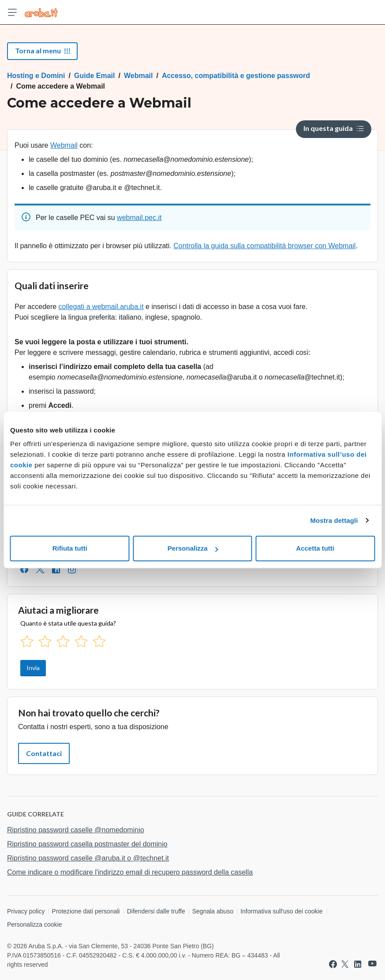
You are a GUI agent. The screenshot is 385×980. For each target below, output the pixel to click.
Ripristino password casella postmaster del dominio (87, 844)
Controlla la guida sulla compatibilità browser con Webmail (264, 246)
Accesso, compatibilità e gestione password (236, 76)
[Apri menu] (12, 12)
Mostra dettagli (334, 520)
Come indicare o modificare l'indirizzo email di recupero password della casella (130, 872)
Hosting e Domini (36, 76)
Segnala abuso (213, 911)
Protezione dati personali (86, 911)
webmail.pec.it (139, 218)
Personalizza (193, 548)
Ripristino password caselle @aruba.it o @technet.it (88, 858)
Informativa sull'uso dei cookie (281, 911)
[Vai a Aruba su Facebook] (333, 964)
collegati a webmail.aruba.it (101, 307)
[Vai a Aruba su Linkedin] (358, 964)
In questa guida (334, 128)
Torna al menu (42, 50)
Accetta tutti (315, 548)
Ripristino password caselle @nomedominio (76, 830)
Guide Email (94, 76)
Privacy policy (26, 911)
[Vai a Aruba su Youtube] (372, 964)
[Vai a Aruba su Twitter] (345, 964)
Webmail (138, 76)
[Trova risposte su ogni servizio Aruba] (41, 12)
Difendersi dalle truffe (156, 911)
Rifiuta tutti (70, 548)
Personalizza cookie (35, 924)
